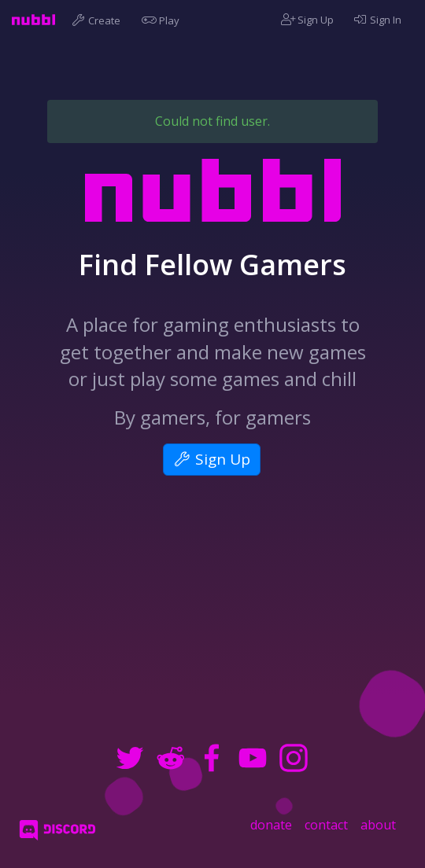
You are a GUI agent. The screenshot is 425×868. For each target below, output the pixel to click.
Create (98, 20)
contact (326, 825)
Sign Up (308, 20)
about (378, 825)
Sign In (377, 20)
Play (163, 20)
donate (271, 825)
